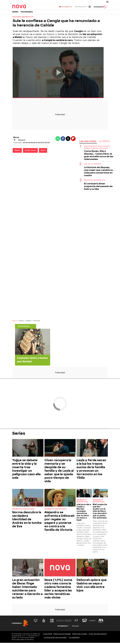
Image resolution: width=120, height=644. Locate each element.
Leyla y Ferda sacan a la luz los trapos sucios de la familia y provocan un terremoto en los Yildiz (91, 470)
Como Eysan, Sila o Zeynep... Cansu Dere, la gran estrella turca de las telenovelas (99, 156)
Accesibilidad (74, 639)
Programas (27, 13)
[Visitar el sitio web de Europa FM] (93, 622)
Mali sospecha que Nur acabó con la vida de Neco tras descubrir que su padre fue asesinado (100, 512)
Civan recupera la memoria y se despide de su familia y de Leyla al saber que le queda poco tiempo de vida (59, 472)
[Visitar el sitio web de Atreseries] (76, 622)
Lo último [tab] (104, 142)
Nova (43, 152)
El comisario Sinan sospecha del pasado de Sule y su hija (98, 187)
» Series (21, 322)
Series (15, 13)
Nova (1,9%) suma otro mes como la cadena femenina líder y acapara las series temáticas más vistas (58, 590)
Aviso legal (48, 635)
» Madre (28, 322)
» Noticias (36, 322)
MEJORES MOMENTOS (95, 181)
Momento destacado (23, 510)
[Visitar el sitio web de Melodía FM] (101, 622)
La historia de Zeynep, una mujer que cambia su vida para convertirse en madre (98, 173)
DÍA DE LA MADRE (92, 165)
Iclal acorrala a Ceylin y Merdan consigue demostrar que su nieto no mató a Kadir (84, 513)
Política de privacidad (62, 635)
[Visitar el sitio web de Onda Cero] (84, 622)
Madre (17, 152)
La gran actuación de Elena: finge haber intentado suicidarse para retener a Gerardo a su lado (27, 590)
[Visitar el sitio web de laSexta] (44, 622)
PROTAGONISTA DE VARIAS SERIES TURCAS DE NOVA (97, 149)
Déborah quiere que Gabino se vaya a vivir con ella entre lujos (92, 586)
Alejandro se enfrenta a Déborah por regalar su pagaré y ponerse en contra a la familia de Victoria (59, 522)
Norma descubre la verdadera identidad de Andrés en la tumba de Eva (27, 520)
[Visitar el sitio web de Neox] (52, 622)
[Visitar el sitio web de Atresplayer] (64, 627)
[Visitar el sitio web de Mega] (68, 622)
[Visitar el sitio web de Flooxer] (75, 627)
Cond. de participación (98, 635)
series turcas (30, 152)
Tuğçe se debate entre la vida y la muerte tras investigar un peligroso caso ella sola (26, 470)
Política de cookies (80, 635)
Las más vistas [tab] (88, 142)
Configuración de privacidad (55, 639)
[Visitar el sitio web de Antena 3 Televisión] (36, 622)
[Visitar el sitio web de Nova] (60, 622)
